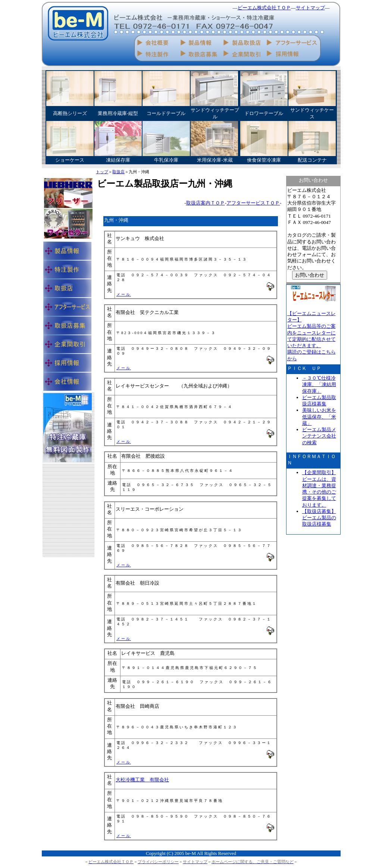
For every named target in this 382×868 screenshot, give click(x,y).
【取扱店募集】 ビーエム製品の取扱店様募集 (319, 518)
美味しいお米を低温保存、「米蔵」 (319, 417)
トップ (102, 172)
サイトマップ (310, 8)
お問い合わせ (310, 275)
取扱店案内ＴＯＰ (206, 203)
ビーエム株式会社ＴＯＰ (264, 8)
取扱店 (118, 172)
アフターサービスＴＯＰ (253, 203)
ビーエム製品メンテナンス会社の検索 (319, 436)
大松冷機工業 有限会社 (142, 780)
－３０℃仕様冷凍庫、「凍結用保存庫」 (319, 385)
